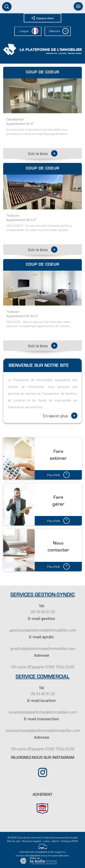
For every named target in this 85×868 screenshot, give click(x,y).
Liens (47, 841)
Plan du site (14, 841)
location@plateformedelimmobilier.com (42, 712)
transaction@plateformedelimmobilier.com (43, 730)
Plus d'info (58, 474)
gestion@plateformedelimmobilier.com (43, 630)
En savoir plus (60, 416)
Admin (55, 841)
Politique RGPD (70, 841)
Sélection (54, 31)
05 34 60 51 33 (42, 612)
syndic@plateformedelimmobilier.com (42, 648)
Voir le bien (43, 153)
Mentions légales (32, 841)
